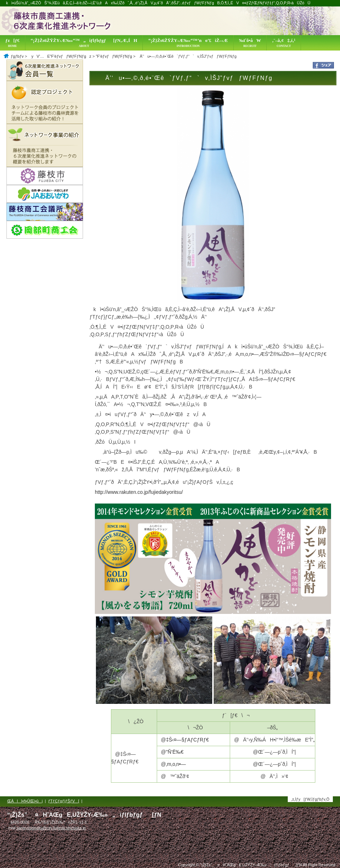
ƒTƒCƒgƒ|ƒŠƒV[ (64, 801)
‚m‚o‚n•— (176, 764)
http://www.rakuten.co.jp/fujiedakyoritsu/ (139, 492)
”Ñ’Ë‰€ (175, 752)
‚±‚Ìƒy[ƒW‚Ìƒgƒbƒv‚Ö (310, 799)
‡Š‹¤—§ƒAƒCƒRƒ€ (188, 740)
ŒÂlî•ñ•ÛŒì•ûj (25, 801)
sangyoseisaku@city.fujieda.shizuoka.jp (51, 828)
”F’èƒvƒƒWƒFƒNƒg (114, 56)
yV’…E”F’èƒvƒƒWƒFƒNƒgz (60, 56)
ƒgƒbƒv (17, 56)
